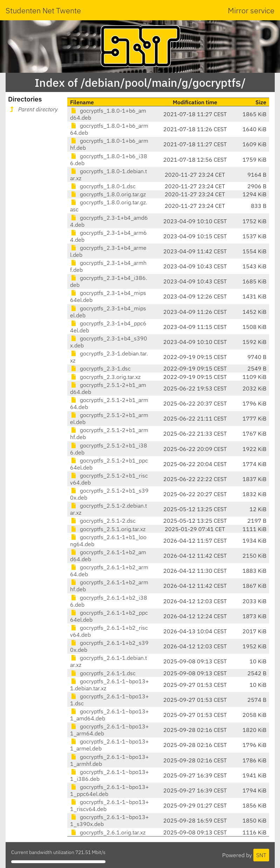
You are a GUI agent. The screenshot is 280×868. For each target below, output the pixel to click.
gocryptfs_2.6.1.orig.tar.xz (108, 832)
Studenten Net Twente (43, 10)
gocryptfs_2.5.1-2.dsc (103, 521)
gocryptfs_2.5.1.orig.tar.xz (108, 529)
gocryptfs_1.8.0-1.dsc (103, 186)
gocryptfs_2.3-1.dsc (100, 368)
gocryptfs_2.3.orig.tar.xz (105, 377)
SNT (261, 855)
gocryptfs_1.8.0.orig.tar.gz (108, 194)
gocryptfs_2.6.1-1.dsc (103, 673)
